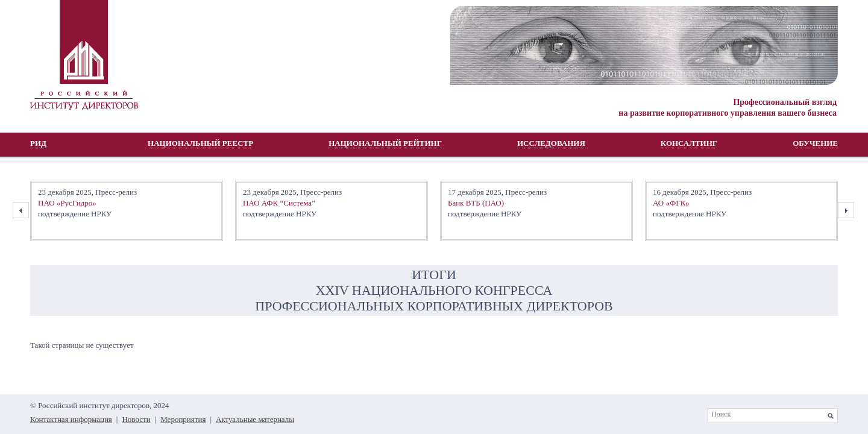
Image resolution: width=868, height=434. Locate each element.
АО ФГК (671, 203)
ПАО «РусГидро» (67, 203)
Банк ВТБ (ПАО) (476, 203)
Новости (136, 419)
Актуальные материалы (255, 419)
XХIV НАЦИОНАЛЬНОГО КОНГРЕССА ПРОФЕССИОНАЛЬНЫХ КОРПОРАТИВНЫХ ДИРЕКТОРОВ (434, 298)
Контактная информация (71, 419)
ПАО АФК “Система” (279, 203)
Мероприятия (183, 419)
